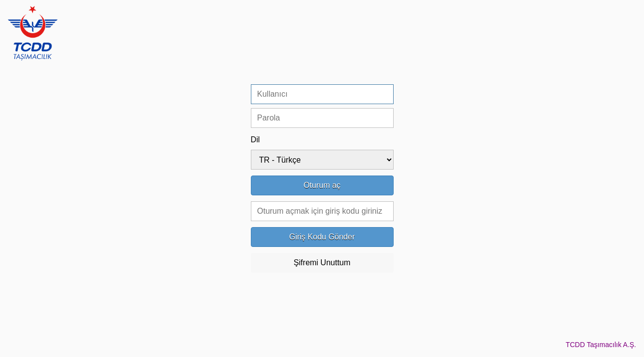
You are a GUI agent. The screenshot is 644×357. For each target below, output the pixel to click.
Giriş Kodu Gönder (322, 237)
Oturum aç (322, 185)
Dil (256, 140)
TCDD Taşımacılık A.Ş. (601, 345)
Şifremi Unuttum (322, 263)
